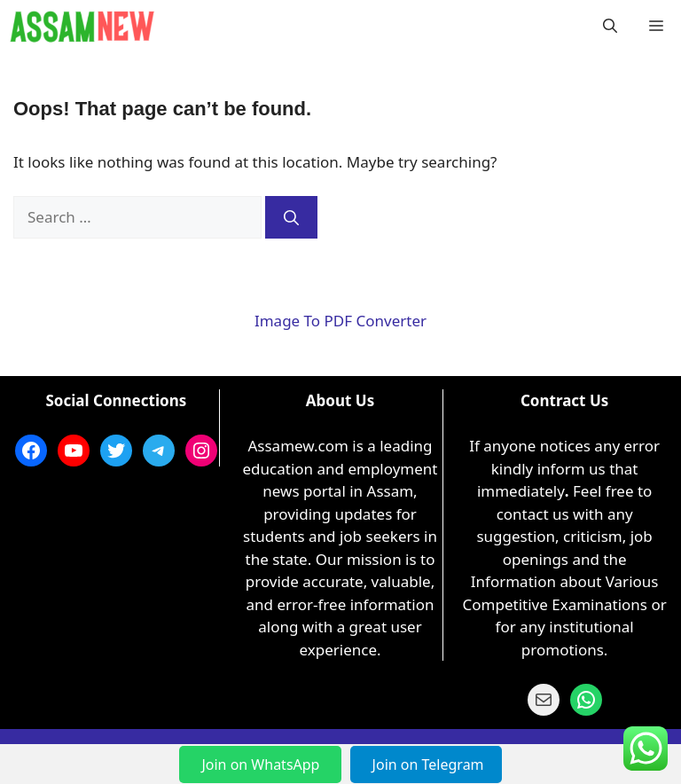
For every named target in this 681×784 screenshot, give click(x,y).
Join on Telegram (428, 764)
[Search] (291, 217)
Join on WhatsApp (262, 764)
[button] (610, 27)
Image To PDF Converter (340, 321)
